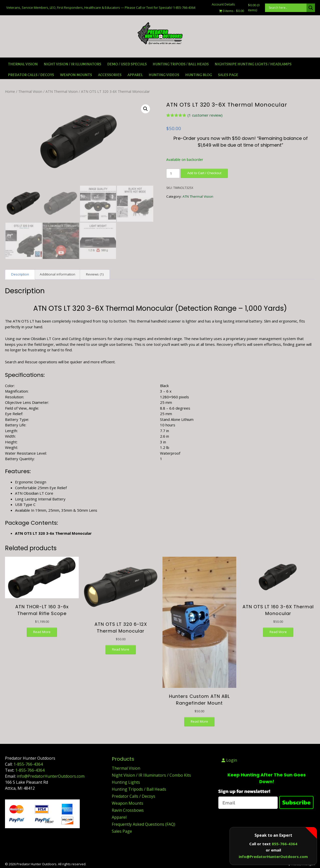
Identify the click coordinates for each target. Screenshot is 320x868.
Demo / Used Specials (127, 64)
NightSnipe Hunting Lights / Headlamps (253, 64)
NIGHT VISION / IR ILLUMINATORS (72, 64)
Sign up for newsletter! (244, 791)
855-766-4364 (284, 844)
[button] (145, 109)
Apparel (135, 75)
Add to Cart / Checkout (204, 173)
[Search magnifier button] (311, 8)
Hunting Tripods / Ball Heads (181, 64)
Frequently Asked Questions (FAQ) (143, 824)
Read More (42, 632)
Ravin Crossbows (128, 810)
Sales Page (122, 831)
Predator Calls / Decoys (31, 75)
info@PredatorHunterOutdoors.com (51, 776)
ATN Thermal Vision (62, 91)
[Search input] (287, 8)
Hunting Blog (199, 75)
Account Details (223, 4)
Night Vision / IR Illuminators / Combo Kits (151, 775)
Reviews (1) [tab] (95, 274)
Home (10, 91)
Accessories (110, 75)
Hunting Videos (164, 75)
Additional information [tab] (57, 274)
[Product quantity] (173, 173)
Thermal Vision (23, 64)
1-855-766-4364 (28, 764)
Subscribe (296, 803)
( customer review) (205, 115)
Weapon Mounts (76, 75)
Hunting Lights (126, 782)
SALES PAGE (228, 75)
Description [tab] (20, 274)
